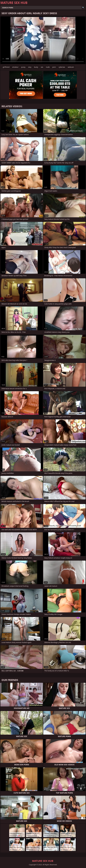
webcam (71, 67)
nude (48, 67)
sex (42, 67)
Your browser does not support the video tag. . (43, 40)
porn (54, 67)
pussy (23, 67)
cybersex (62, 67)
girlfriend (6, 67)
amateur (15, 67)
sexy (30, 67)
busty (36, 67)
